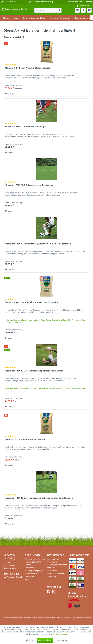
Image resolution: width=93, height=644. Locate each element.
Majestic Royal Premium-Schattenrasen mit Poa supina (32, 302)
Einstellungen (61, 640)
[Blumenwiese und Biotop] (34, 18)
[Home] (6, 18)
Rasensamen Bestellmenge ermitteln (56, 572)
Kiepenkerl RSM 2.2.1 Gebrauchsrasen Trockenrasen (30, 185)
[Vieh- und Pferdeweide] (60, 18)
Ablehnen (30, 640)
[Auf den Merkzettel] (10, 94)
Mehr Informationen (59, 634)
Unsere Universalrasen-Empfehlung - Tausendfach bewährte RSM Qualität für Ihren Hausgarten (45, 388)
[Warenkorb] (89, 10)
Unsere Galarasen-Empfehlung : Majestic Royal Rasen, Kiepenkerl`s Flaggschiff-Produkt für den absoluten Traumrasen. (45, 321)
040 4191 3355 (12, 574)
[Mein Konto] (83, 10)
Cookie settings (53, 559)
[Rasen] (16, 18)
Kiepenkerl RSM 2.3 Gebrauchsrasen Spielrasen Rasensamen (34, 371)
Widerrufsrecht (31, 573)
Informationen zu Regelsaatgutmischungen (57, 563)
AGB (27, 579)
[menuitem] (48, 10)
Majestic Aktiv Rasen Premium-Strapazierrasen (28, 68)
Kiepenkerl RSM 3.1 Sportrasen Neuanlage (25, 127)
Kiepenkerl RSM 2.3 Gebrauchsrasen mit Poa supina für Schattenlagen (39, 498)
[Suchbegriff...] (48, 10)
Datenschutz (30, 576)
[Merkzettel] (77, 10)
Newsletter (51, 568)
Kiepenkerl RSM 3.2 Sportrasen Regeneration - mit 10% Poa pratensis (38, 244)
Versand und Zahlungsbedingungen (34, 569)
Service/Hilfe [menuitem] (83, 6)
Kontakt (28, 565)
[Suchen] (59, 10)
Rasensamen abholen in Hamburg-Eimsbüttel (35, 561)
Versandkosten (41, 617)
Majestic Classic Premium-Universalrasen (25, 439)
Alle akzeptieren (45, 640)
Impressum (51, 576)
